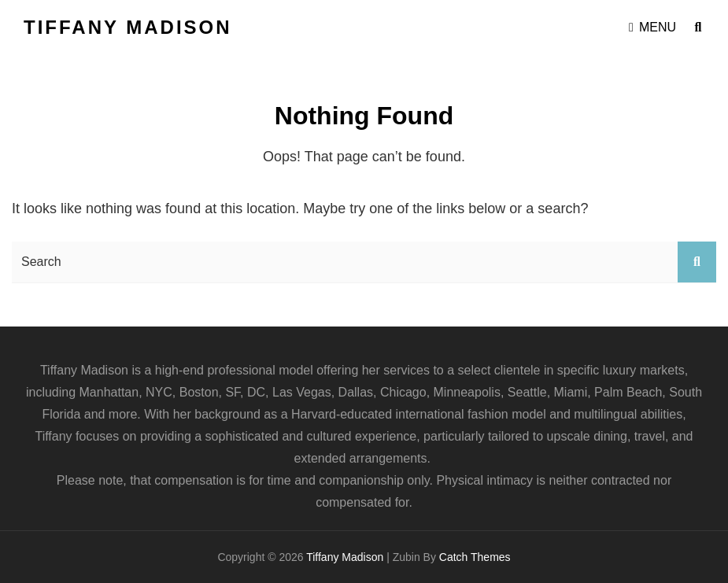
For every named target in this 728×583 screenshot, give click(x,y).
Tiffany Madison (128, 27)
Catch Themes (475, 557)
